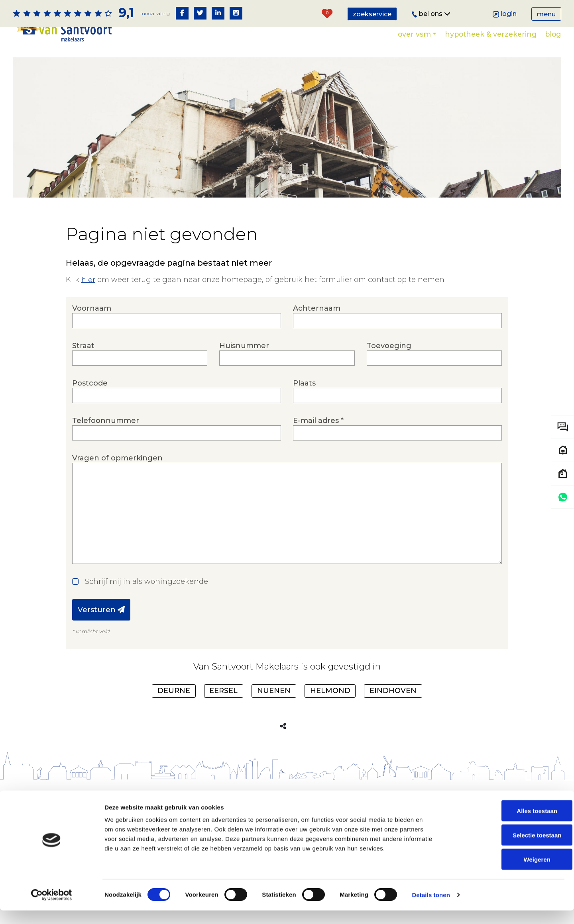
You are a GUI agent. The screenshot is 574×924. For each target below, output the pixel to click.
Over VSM (414, 34)
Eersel (223, 691)
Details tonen (431, 908)
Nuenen (274, 691)
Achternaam (397, 316)
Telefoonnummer (177, 428)
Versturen (101, 610)
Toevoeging (434, 353)
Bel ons (431, 14)
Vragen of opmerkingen (287, 509)
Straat (140, 353)
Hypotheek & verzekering (491, 34)
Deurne (174, 691)
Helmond (330, 691)
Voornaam (177, 316)
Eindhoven (393, 691)
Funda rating (155, 13)
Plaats (397, 391)
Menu (546, 14)
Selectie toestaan (508, 849)
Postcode (177, 391)
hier (88, 280)
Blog (553, 34)
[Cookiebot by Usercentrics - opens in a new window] (52, 908)
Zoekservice (372, 14)
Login (505, 14)
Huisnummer (287, 353)
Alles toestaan (507, 824)
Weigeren (507, 872)
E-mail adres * (397, 428)
